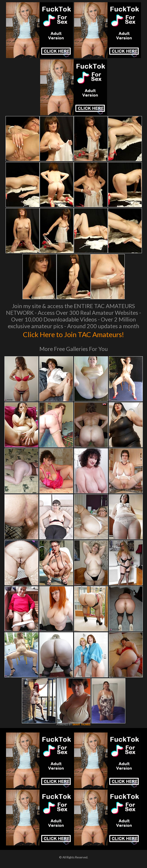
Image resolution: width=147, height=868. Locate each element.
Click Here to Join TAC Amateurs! (73, 334)
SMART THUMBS (81, 725)
